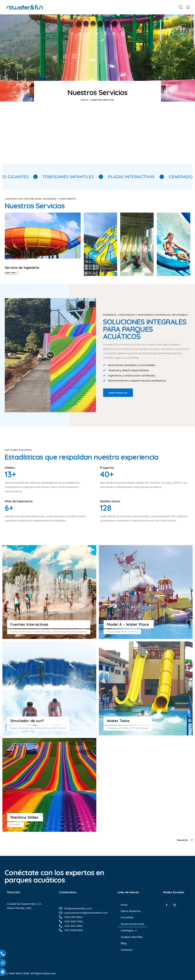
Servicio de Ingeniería (22, 268)
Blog (124, 943)
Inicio (84, 100)
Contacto (127, 950)
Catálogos (129, 931)
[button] (188, 7)
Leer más (10, 273)
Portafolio (127, 917)
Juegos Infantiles (132, 937)
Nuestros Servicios (16, 259)
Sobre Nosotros (131, 911)
